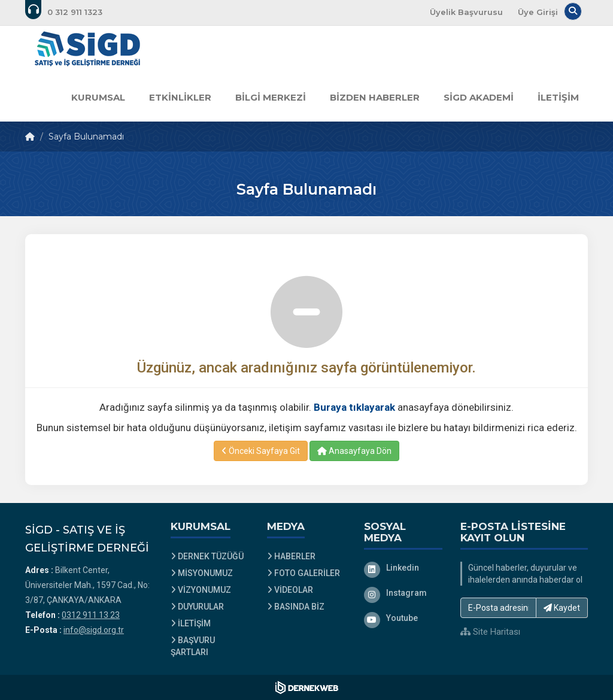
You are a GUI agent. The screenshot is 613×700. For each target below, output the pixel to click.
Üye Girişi (538, 12)
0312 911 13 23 (91, 615)
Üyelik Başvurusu (466, 12)
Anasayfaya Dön (354, 451)
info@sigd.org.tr (94, 630)
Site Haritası (490, 632)
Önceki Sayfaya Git (261, 451)
